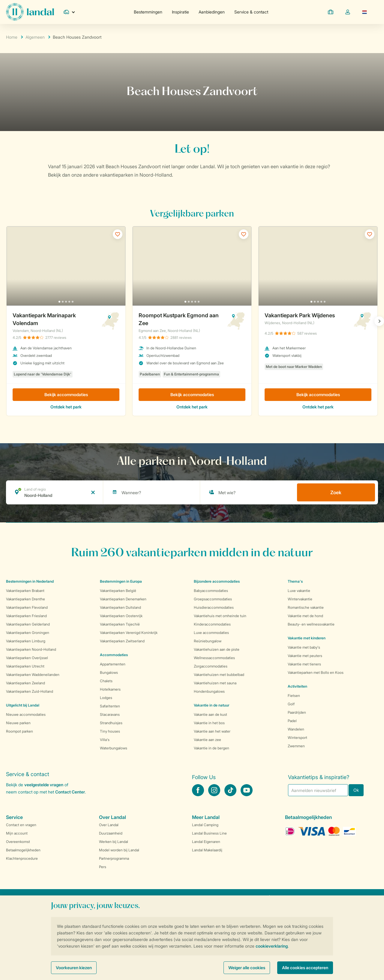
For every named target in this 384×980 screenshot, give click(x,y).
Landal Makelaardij (207, 850)
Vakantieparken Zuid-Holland (30, 691)
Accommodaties (114, 655)
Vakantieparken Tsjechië (120, 624)
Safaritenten (110, 706)
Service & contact (251, 12)
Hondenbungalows (209, 691)
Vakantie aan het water (212, 731)
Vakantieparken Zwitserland (122, 641)
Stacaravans (110, 714)
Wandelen (296, 729)
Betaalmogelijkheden (23, 850)
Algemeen (35, 37)
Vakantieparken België (118, 591)
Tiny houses (110, 731)
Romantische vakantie (306, 607)
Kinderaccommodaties (212, 624)
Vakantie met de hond (305, 616)
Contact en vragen (21, 825)
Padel (292, 721)
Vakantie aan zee (207, 740)
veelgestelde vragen (44, 785)
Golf (291, 704)
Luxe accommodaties (211, 633)
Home (12, 37)
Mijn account (17, 833)
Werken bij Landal (114, 842)
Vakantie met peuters (305, 656)
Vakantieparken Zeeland (25, 683)
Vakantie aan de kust (210, 714)
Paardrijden (297, 712)
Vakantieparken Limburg (26, 641)
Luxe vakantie (299, 591)
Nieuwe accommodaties (26, 714)
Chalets (106, 681)
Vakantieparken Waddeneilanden (33, 675)
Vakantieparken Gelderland (28, 624)
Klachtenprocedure (22, 858)
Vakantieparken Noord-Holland (31, 649)
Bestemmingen (148, 12)
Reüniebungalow (208, 641)
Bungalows (109, 672)
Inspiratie (180, 12)
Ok (356, 790)
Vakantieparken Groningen (28, 633)
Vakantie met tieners (304, 664)
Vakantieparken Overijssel (27, 658)
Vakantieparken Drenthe (25, 599)
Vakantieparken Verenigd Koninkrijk (129, 633)
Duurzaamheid (111, 833)
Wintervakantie (300, 599)
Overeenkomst (18, 842)
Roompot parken (19, 731)
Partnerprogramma (114, 858)
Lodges (106, 698)
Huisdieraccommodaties (214, 607)
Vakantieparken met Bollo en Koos (316, 672)
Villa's (105, 740)
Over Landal (109, 825)
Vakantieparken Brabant (25, 591)
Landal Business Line (209, 833)
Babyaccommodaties (211, 591)
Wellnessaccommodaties (214, 658)
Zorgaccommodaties (211, 666)
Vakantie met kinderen (307, 638)
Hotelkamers (110, 689)
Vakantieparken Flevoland (27, 607)
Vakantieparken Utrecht (25, 666)
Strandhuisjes (111, 723)
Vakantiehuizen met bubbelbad (219, 675)
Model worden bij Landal (119, 850)
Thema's (295, 581)
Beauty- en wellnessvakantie (311, 624)
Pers (103, 867)
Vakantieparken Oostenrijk (121, 616)
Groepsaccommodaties (213, 599)
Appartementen (113, 664)
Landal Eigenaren (206, 842)
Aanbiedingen (212, 12)
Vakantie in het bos (209, 723)
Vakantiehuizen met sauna (215, 683)
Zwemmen (296, 746)
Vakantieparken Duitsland (120, 607)
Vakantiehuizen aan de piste (217, 649)
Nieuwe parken (18, 723)
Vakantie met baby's (304, 647)
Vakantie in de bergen (211, 748)
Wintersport (297, 738)
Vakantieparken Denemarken (123, 599)
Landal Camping (205, 825)
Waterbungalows (114, 748)
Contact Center (70, 792)
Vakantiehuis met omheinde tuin (220, 616)
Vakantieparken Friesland (26, 616)
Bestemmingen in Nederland (30, 581)
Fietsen (294, 696)
